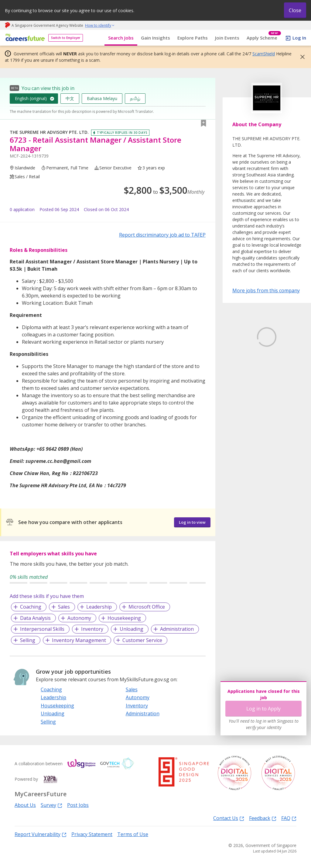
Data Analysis (35, 618)
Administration (177, 629)
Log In (299, 38)
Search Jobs (121, 38)
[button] (301, 57)
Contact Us (229, 818)
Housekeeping (124, 618)
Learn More (249, 389)
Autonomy (79, 618)
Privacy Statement (92, 834)
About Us (25, 805)
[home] (24, 38)
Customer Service (142, 640)
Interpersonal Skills (42, 629)
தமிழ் (135, 98)
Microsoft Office (147, 607)
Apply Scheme (264, 38)
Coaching (31, 607)
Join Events (227, 38)
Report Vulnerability (41, 834)
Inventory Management (79, 640)
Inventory (92, 629)
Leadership (99, 607)
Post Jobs (78, 805)
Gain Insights (155, 38)
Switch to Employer (66, 38)
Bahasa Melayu (102, 98)
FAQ (289, 818)
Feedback (263, 818)
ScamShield (264, 54)
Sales (64, 607)
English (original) (31, 98)
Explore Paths (193, 38)
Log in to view (192, 522)
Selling (28, 640)
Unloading (132, 629)
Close (295, 10)
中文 (70, 98)
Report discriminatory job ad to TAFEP (162, 235)
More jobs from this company (266, 290)
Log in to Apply (263, 709)
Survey (51, 805)
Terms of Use (133, 834)
